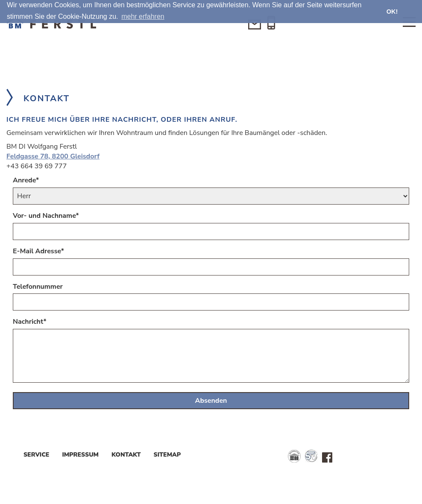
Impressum (80, 455)
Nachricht (30, 322)
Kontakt (126, 455)
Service (36, 455)
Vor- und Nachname (46, 216)
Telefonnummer (38, 287)
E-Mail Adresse (38, 251)
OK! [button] (392, 12)
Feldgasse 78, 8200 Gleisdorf (53, 156)
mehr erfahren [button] (143, 16)
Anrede (26, 180)
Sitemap (167, 455)
